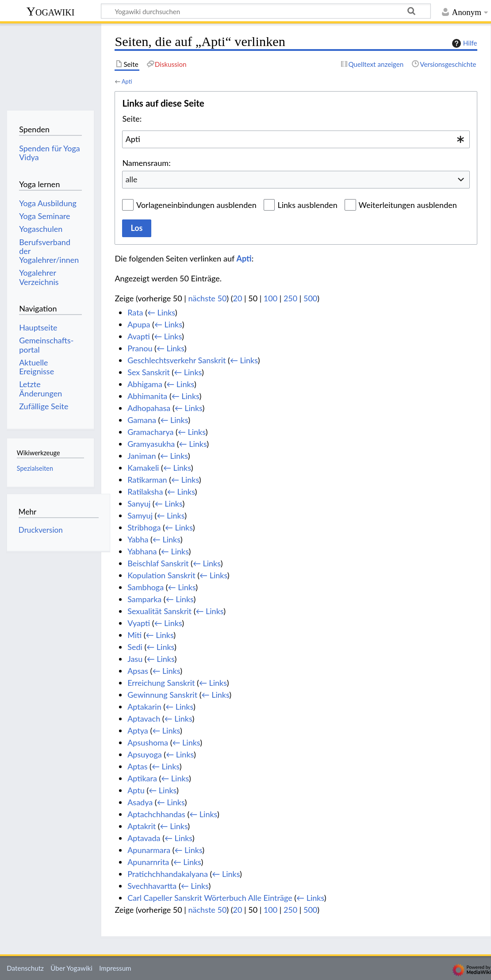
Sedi (135, 647)
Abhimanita (147, 396)
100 (270, 298)
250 (290, 298)
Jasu (135, 659)
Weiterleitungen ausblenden (408, 205)
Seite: (132, 119)
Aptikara (142, 778)
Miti (134, 635)
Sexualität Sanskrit (159, 611)
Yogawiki (51, 11)
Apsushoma (148, 742)
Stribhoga (144, 527)
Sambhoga (146, 587)
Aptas (137, 766)
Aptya (138, 730)
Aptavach (144, 719)
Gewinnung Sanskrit (162, 695)
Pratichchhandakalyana (168, 874)
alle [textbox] (132, 179)
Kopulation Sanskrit (161, 575)
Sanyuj (139, 503)
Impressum (115, 968)
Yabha (138, 539)
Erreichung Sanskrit (161, 683)
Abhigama (145, 384)
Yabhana (142, 551)
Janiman (142, 456)
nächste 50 (208, 298)
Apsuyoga (145, 754)
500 (310, 298)
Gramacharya (150, 432)
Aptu (136, 790)
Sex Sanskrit (149, 372)
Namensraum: (146, 163)
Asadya (140, 802)
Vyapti (139, 623)
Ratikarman (147, 480)
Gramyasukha (151, 444)
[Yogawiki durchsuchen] (266, 11)
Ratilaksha (145, 492)
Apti (127, 81)
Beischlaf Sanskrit (158, 563)
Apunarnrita (148, 862)
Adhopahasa (149, 408)
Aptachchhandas (156, 814)
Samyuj (140, 515)
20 (238, 298)
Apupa (139, 324)
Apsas (138, 671)
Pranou (140, 348)
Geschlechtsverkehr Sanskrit (176, 360)
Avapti (139, 336)
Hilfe (464, 43)
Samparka (144, 599)
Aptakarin (144, 707)
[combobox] (296, 139)
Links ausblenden (307, 205)
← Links (161, 312)
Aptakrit (142, 826)
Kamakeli (143, 468)
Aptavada (144, 838)
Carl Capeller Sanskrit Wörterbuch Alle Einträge (210, 898)
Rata (135, 312)
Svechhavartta (152, 886)
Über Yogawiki (71, 968)
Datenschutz (25, 968)
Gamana (142, 420)
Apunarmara (149, 850)
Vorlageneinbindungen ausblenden (196, 205)
